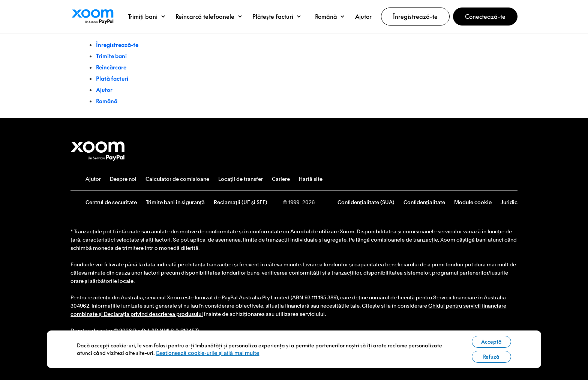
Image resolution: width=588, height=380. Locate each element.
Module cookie (473, 202)
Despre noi (123, 179)
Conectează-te (485, 17)
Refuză (491, 357)
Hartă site (311, 179)
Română (107, 101)
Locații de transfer (241, 179)
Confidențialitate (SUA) (366, 202)
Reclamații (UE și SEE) (241, 202)
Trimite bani (111, 56)
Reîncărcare (111, 67)
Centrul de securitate (111, 202)
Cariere (281, 179)
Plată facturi (112, 78)
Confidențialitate (424, 202)
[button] (146, 17)
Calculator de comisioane (177, 179)
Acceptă (491, 342)
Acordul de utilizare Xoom (322, 231)
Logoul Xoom (92, 17)
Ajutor (104, 90)
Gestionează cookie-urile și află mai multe (207, 353)
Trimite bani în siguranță (175, 202)
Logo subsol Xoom (98, 151)
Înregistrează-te (415, 17)
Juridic (509, 202)
